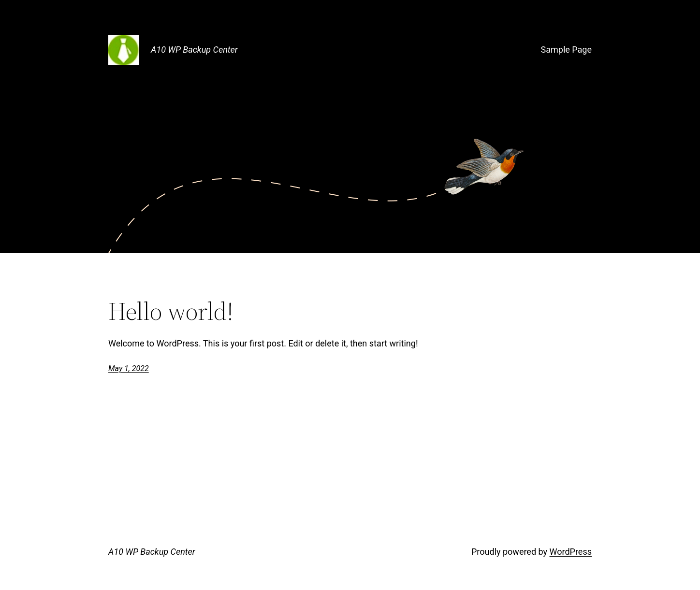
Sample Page (566, 50)
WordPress (571, 552)
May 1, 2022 (129, 368)
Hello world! (171, 311)
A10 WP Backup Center (194, 50)
